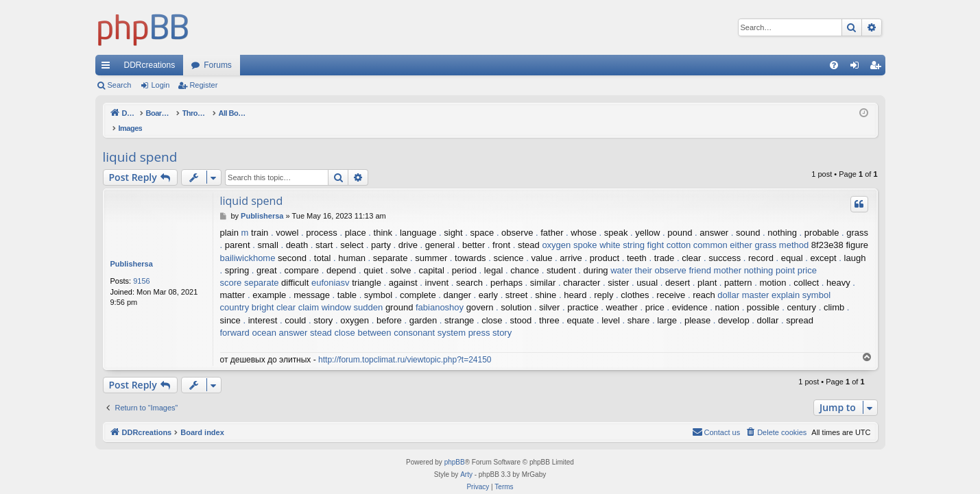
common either (723, 231)
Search (120, 85)
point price (796, 256)
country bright (247, 293)
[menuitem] (834, 65)
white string (622, 231)
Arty (466, 460)
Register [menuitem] (877, 68)
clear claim (298, 293)
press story (490, 318)
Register (203, 85)
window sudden (352, 293)
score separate (250, 268)
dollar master (743, 281)
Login (160, 85)
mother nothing (744, 256)
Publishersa (132, 249)
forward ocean (248, 318)
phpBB (455, 448)
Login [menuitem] (857, 68)
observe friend (683, 256)
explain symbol (801, 281)
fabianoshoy (440, 293)
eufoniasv (331, 268)
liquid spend (140, 143)
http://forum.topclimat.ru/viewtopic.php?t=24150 (405, 345)
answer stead (306, 318)
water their (631, 256)
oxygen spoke (569, 231)
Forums (218, 65)
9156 (141, 267)
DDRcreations (150, 65)
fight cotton (669, 231)
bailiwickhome (248, 244)
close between (362, 318)
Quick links (108, 68)
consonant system (430, 318)
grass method (781, 231)
